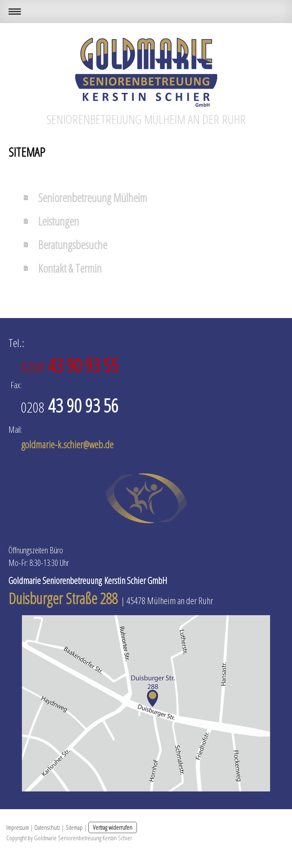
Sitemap (74, 827)
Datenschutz (47, 827)
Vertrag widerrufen (113, 827)
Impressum (18, 827)
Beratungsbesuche (73, 245)
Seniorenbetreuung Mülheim (93, 197)
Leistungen (59, 221)
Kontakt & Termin (70, 268)
